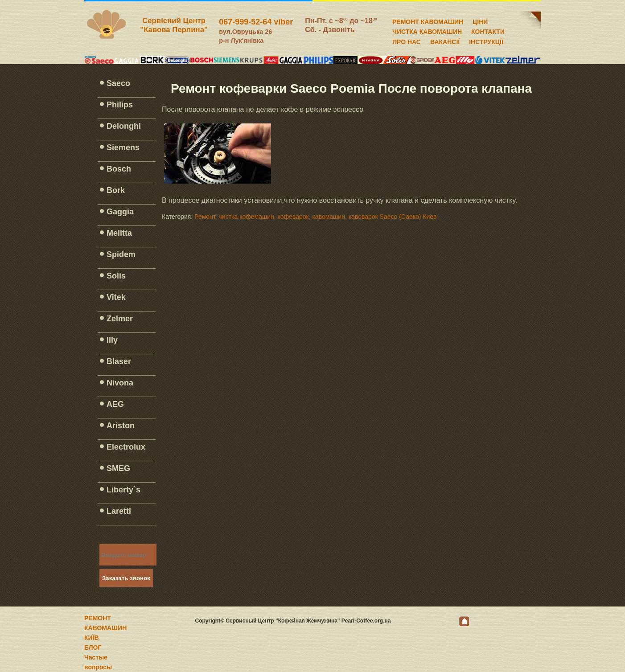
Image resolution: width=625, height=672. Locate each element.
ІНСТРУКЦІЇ (486, 41)
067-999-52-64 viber (256, 22)
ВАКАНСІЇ (445, 41)
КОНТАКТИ (488, 30)
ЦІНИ (480, 20)
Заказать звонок (126, 578)
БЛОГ (93, 647)
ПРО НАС (407, 41)
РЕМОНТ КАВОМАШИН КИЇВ (105, 628)
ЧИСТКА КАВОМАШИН (427, 30)
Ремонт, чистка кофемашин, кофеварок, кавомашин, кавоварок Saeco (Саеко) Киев (315, 217)
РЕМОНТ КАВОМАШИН (428, 20)
